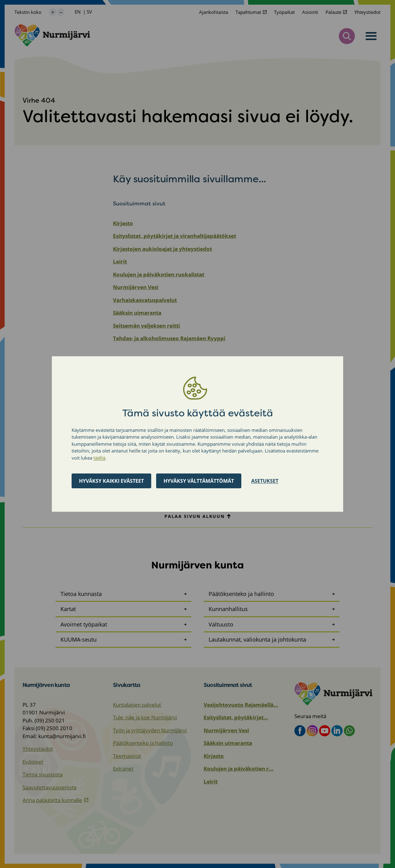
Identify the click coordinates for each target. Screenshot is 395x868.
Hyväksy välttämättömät (199, 481)
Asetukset (265, 481)
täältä (99, 458)
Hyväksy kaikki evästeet (111, 481)
